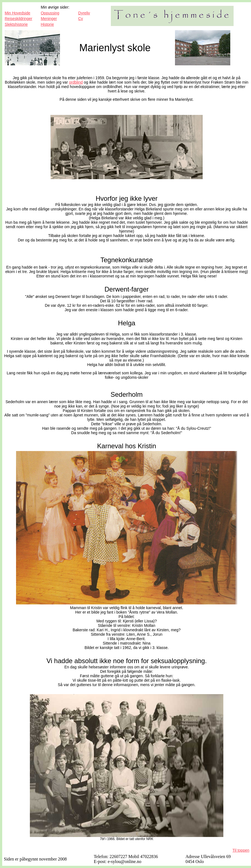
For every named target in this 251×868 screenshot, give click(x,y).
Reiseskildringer (19, 19)
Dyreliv (84, 13)
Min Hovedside (18, 13)
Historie (47, 24)
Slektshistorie (16, 24)
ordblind (76, 82)
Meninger (49, 19)
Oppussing (50, 13)
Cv (81, 19)
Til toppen (241, 850)
